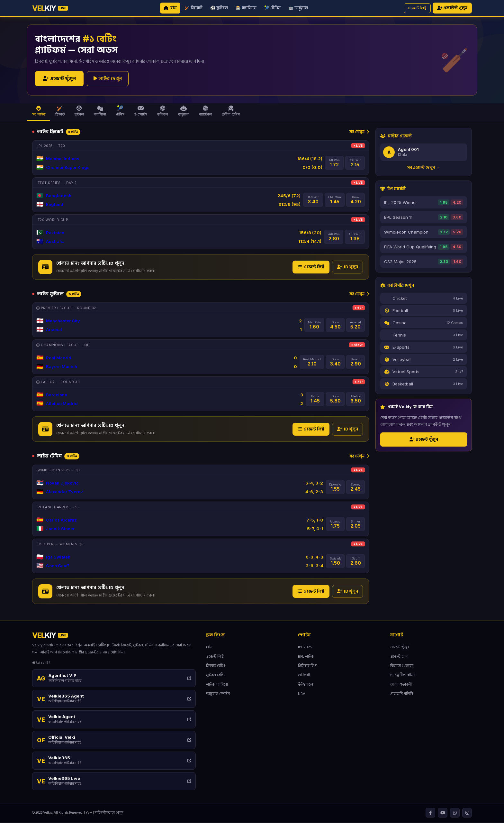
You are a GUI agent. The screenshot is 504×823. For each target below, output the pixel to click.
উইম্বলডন (306, 685)
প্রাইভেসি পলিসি (402, 695)
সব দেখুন (359, 132)
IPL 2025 (305, 648)
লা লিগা (304, 676)
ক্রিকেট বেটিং (216, 667)
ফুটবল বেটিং (216, 676)
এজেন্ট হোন (399, 657)
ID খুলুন (347, 268)
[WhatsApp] (455, 814)
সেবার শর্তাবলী (401, 685)
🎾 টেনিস (272, 8)
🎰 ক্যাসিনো (246, 8)
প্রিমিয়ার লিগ (307, 667)
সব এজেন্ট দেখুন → (424, 168)
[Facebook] (430, 814)
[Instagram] (467, 814)
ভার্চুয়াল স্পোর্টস (218, 695)
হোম (170, 8)
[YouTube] (443, 814)
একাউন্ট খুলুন (452, 8)
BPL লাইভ (306, 657)
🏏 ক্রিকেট (194, 8)
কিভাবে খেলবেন (402, 667)
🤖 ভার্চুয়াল (298, 8)
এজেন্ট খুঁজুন (59, 79)
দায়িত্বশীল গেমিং (403, 676)
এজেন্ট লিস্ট (417, 8)
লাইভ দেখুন (108, 79)
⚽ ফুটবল (219, 8)
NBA (302, 695)
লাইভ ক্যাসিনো (217, 685)
